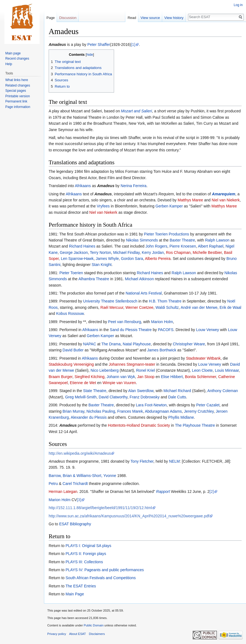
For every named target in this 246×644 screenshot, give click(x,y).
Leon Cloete (202, 370)
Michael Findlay (126, 252)
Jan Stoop (146, 377)
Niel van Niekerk (226, 200)
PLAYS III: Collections (84, 562)
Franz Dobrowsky (145, 397)
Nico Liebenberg (105, 370)
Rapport (163, 492)
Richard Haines (82, 246)
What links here (17, 80)
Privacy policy (57, 634)
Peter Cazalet (208, 405)
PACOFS (166, 330)
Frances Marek (130, 411)
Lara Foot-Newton (151, 405)
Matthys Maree (190, 200)
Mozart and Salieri (136, 111)
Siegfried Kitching (89, 377)
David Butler (73, 350)
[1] (133, 45)
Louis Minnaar (227, 370)
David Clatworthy (113, 397)
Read (132, 18)
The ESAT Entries (81, 586)
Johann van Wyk (121, 377)
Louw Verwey (207, 330)
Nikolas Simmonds (142, 240)
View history (174, 18)
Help (9, 64)
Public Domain (93, 625)
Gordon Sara (132, 259)
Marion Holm (162, 322)
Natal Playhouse (137, 344)
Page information (18, 107)
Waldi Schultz (167, 307)
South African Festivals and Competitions (100, 578)
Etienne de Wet (83, 383)
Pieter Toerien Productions (167, 234)
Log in (238, 5)
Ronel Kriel (145, 370)
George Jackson (74, 252)
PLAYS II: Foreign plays (86, 554)
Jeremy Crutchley (199, 411)
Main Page (75, 594)
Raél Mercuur (112, 307)
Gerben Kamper (169, 206)
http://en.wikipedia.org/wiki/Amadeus (80, 453)
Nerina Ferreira (134, 186)
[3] (79, 500)
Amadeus (57, 45)
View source (150, 18)
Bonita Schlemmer (201, 377)
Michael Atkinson (139, 279)
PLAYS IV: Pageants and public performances (105, 570)
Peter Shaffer (99, 45)
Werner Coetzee (139, 307)
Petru (53, 484)
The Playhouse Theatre (195, 425)
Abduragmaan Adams (163, 411)
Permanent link (16, 101)
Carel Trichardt (75, 484)
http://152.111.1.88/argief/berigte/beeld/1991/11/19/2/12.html (100, 508)
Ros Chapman (178, 252)
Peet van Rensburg (125, 322)
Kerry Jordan (153, 252)
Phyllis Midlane (181, 417)
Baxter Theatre (182, 240)
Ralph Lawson (217, 240)
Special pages (16, 91)
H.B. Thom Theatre (165, 301)
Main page (13, 53)
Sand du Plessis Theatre (131, 330)
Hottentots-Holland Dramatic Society (139, 425)
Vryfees (103, 206)
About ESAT (78, 634)
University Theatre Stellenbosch (110, 301)
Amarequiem (224, 194)
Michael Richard (177, 391)
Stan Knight (101, 265)
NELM (174, 461)
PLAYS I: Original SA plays (88, 546)
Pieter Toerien (71, 273)
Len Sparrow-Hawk (77, 259)
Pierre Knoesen (183, 246)
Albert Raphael (211, 246)
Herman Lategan (63, 492)
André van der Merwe (199, 307)
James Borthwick (162, 350)
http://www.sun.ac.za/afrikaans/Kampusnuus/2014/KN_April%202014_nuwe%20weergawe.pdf (129, 516)
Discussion (68, 18)
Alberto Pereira (158, 259)
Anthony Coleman (222, 391)
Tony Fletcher (142, 461)
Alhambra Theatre (94, 279)
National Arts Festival (144, 293)
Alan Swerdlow (141, 391)
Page (51, 18)
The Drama (111, 344)
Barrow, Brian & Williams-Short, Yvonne (82, 476)
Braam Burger (60, 377)
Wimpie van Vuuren (119, 383)
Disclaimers (97, 634)
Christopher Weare (189, 344)
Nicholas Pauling (101, 411)
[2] (212, 492)
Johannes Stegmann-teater (132, 364)
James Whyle (107, 259)
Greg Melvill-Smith (81, 397)
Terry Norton (100, 252)
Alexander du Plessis (89, 417)
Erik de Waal (230, 307)
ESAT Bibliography (75, 524)
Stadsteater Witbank (203, 358)
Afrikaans (83, 186)
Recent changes (17, 59)
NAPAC (89, 344)
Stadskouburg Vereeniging (71, 364)
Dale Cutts (177, 397)
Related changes (18, 85)
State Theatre (95, 391)
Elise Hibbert (172, 377)
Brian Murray (74, 411)
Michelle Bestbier (207, 252)
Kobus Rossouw (70, 313)
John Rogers (156, 246)
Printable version (17, 96)
